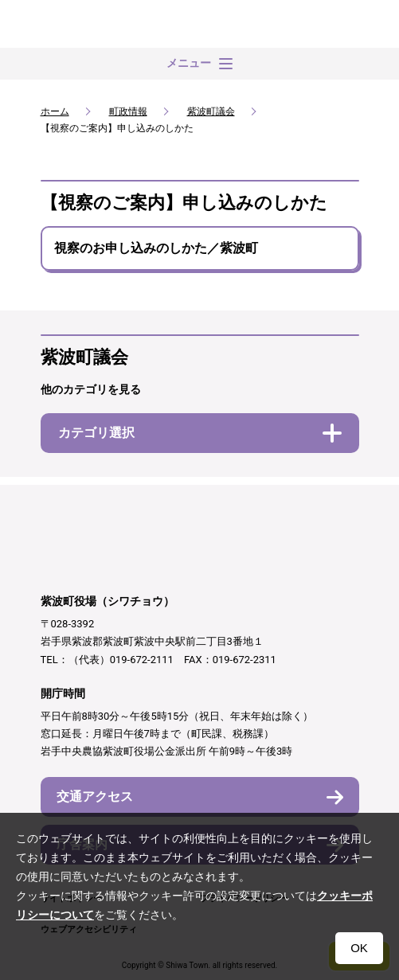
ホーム (55, 111)
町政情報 (128, 111)
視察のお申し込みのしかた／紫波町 (156, 248)
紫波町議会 (211, 111)
